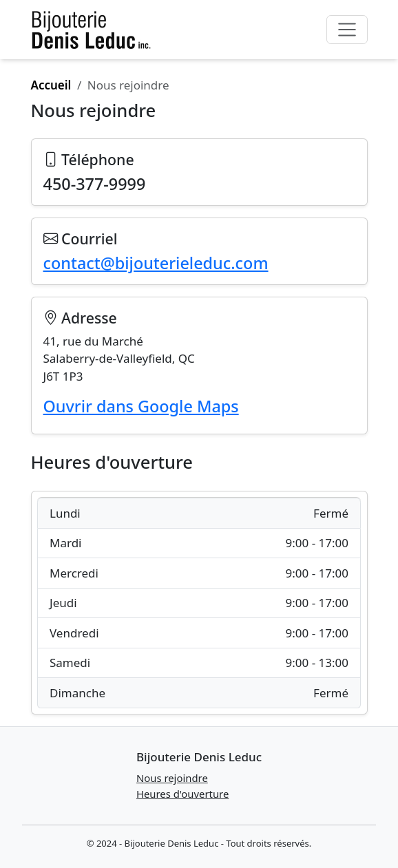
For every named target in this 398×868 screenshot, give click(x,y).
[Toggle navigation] (347, 30)
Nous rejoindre (172, 778)
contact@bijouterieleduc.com (156, 263)
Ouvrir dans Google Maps (141, 406)
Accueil (51, 85)
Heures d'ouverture (182, 794)
